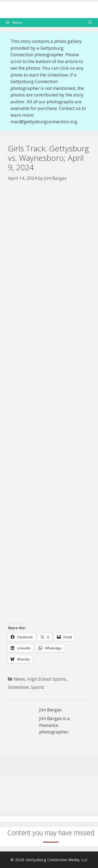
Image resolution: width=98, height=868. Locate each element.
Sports (38, 687)
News (19, 679)
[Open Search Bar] (90, 23)
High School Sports (47, 679)
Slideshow (18, 687)
